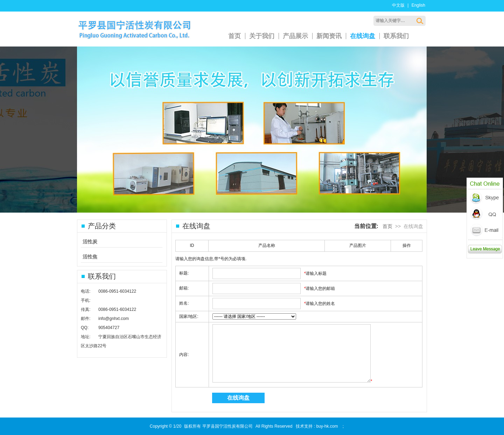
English (418, 5)
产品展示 (295, 36)
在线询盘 (363, 36)
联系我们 (396, 36)
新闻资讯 (329, 36)
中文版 (398, 5)
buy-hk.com (327, 426)
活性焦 (90, 257)
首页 (234, 36)
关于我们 (262, 36)
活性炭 (90, 242)
